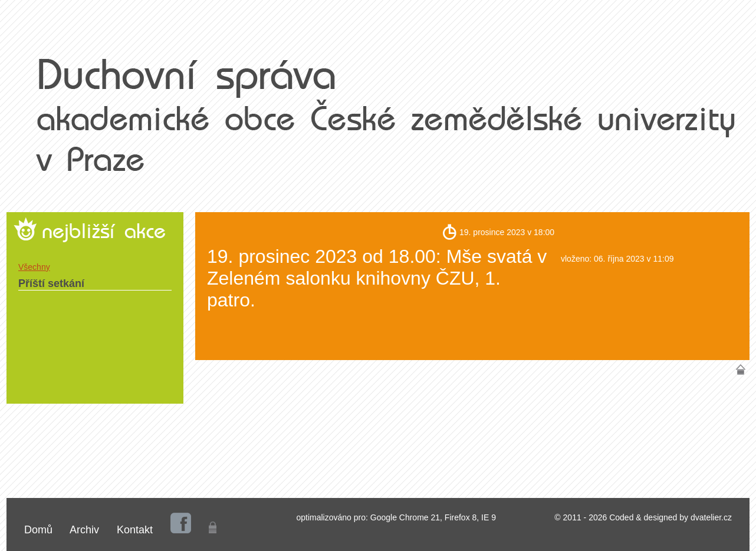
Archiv (84, 530)
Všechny (34, 267)
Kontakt (135, 530)
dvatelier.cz (711, 517)
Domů (38, 530)
